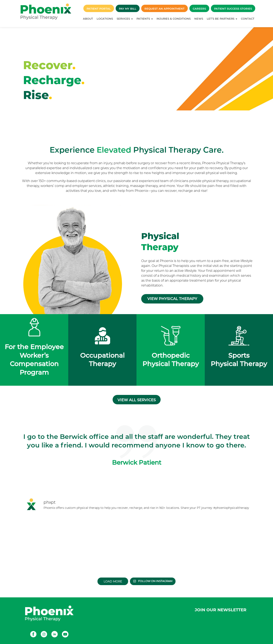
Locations (105, 19)
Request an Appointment (164, 9)
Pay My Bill (128, 9)
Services (125, 19)
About (88, 19)
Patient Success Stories (233, 9)
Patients (145, 19)
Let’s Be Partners (222, 19)
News (199, 19)
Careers (199, 9)
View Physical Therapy (172, 299)
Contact (248, 19)
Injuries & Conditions (174, 19)
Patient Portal (99, 9)
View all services (137, 400)
